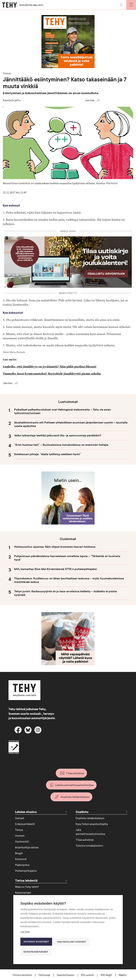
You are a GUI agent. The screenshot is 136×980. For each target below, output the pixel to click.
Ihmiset (20, 836)
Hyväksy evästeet (36, 942)
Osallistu (82, 812)
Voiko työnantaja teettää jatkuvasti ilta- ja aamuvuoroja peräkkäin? (58, 435)
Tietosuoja (44, 975)
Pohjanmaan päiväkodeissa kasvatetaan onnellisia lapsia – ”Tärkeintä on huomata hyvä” (67, 558)
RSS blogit (107, 975)
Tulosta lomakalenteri (89, 846)
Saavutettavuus (66, 975)
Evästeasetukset (36, 952)
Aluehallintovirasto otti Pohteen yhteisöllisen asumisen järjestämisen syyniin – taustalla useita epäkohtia (71, 424)
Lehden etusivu (26, 812)
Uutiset (20, 818)
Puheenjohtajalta (26, 871)
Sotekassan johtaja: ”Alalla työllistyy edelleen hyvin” (48, 454)
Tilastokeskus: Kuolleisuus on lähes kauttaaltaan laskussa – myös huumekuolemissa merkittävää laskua (69, 580)
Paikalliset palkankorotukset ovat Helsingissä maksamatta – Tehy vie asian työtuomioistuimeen (63, 411)
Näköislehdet (23, 893)
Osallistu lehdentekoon (75, 797)
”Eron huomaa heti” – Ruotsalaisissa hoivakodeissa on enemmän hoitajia (61, 445)
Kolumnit (21, 859)
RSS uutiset (88, 975)
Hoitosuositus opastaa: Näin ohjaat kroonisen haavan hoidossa (55, 547)
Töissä (19, 830)
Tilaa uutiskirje (75, 773)
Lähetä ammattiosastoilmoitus (74, 785)
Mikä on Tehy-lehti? (27, 887)
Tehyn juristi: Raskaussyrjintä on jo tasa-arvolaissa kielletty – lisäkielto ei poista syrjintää (66, 593)
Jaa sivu (90, 100)
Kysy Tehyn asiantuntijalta (92, 824)
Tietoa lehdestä (26, 881)
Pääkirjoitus (22, 865)
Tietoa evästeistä (22, 975)
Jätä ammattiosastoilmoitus (90, 832)
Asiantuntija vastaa (27, 847)
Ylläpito (122, 975)
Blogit (19, 853)
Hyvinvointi (22, 842)
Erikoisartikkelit (25, 824)
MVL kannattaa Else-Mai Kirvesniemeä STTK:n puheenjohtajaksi (56, 569)
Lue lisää (25, 932)
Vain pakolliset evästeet (72, 942)
